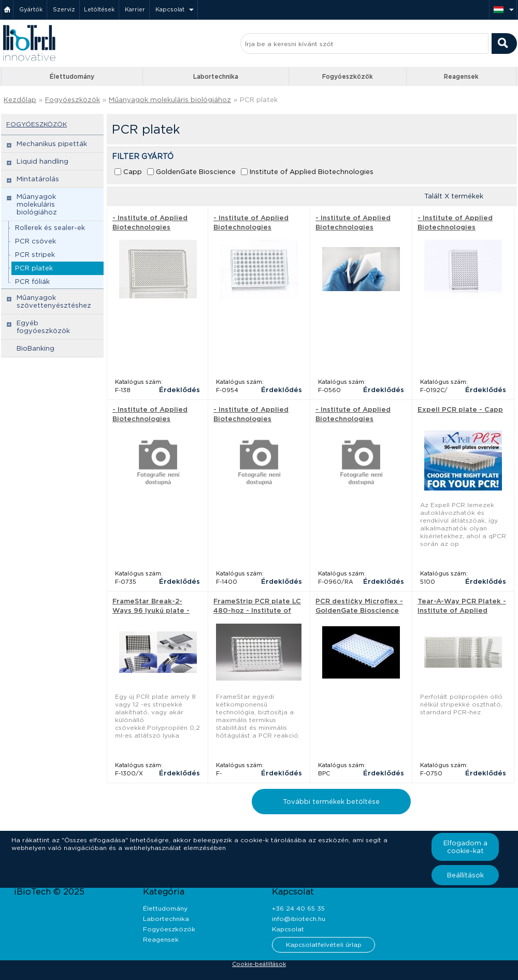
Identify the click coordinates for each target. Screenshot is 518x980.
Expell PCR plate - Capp (460, 409)
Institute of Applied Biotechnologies (312, 172)
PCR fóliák (32, 282)
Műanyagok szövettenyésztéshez (54, 301)
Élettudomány (72, 76)
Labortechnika (216, 76)
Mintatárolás (38, 179)
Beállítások (465, 875)
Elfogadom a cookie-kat (465, 847)
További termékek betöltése (331, 802)
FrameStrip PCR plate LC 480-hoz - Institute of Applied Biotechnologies (257, 610)
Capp (133, 172)
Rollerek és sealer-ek (50, 228)
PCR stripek (35, 255)
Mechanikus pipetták (52, 144)
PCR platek (259, 100)
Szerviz (64, 9)
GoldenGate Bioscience (196, 172)
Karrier (135, 9)
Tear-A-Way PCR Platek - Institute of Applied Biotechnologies (462, 610)
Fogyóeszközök (348, 76)
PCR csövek (35, 241)
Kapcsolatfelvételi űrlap (324, 945)
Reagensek (461, 76)
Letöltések (99, 9)
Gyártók (31, 9)
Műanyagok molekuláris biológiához (170, 100)
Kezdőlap (20, 100)
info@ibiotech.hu (299, 919)
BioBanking (35, 348)
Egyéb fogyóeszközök (43, 327)
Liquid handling (42, 161)
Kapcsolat (170, 9)
